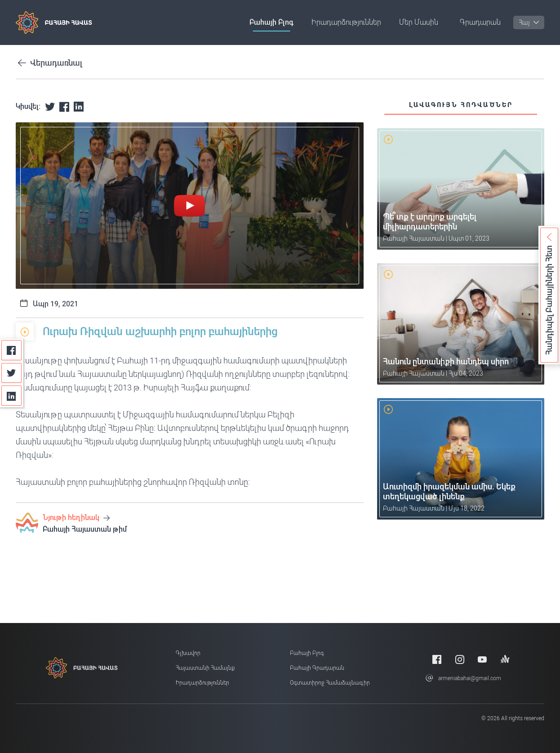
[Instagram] (460, 659)
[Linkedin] (11, 396)
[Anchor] (505, 659)
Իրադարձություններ (346, 22)
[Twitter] (11, 373)
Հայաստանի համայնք (205, 668)
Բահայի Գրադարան (317, 668)
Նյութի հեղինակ (76, 518)
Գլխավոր (188, 653)
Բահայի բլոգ (271, 22)
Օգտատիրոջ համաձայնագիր (330, 683)
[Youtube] (482, 659)
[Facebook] (11, 350)
